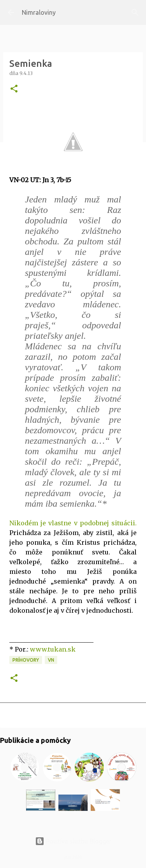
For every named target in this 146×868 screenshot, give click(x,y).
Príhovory (26, 660)
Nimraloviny (39, 12)
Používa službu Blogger (73, 841)
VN (51, 660)
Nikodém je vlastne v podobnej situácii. (73, 523)
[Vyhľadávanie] (135, 12)
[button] (14, 89)
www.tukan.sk (53, 649)
